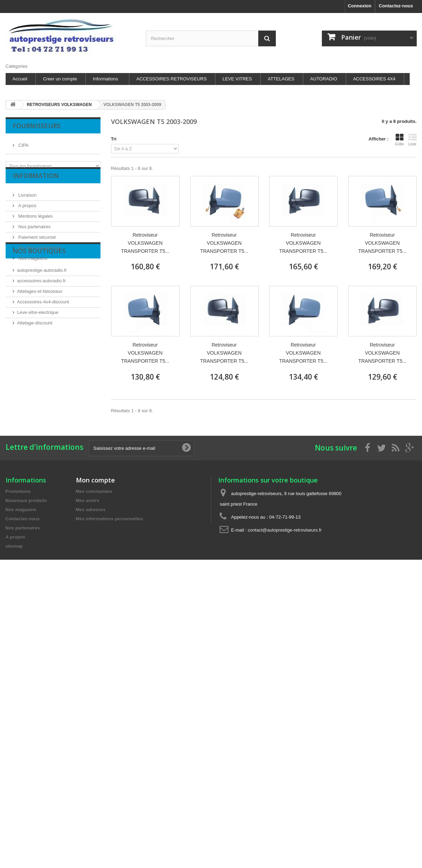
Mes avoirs (88, 501)
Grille (400, 140)
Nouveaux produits (26, 501)
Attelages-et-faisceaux (40, 329)
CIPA (23, 142)
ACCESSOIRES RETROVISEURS (171, 79)
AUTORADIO (324, 79)
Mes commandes (94, 491)
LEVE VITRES (237, 79)
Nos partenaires (34, 235)
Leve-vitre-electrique (38, 350)
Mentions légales (35, 225)
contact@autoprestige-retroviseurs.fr (285, 530)
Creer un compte (60, 79)
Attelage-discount (35, 360)
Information (36, 187)
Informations (105, 79)
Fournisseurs (37, 126)
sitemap (14, 546)
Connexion (360, 6)
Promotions (18, 491)
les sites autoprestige (39, 256)
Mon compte (95, 480)
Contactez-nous (396, 6)
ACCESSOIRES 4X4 (374, 79)
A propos (27, 214)
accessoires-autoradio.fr (42, 318)
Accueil (20, 79)
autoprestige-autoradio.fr (42, 308)
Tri (114, 139)
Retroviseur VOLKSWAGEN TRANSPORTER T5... (145, 243)
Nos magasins (32, 267)
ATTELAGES (281, 79)
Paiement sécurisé (37, 246)
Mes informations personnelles (109, 519)
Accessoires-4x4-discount (43, 339)
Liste (413, 140)
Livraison (27, 203)
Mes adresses (91, 510)
